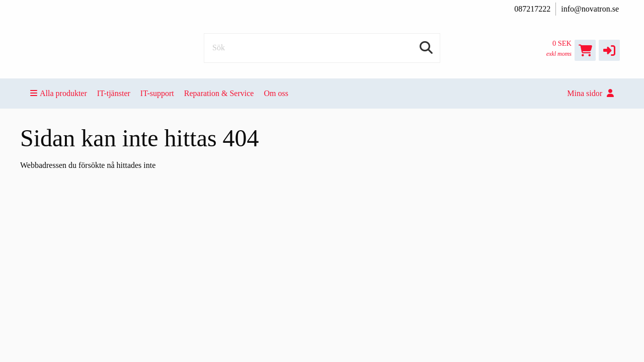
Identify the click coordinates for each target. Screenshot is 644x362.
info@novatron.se (590, 9)
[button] (609, 50)
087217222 (532, 9)
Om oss (276, 93)
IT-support (157, 93)
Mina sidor (590, 93)
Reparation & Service (219, 93)
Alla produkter (59, 93)
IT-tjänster (114, 93)
